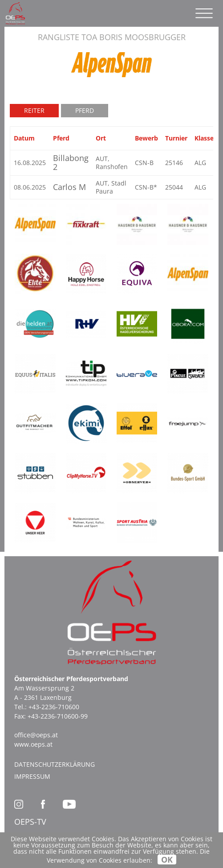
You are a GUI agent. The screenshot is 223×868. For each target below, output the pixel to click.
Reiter (34, 110)
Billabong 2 (71, 162)
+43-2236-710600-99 (58, 716)
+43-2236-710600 (54, 707)
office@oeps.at (36, 735)
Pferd (85, 110)
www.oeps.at (33, 744)
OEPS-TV (30, 822)
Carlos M (69, 187)
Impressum (32, 776)
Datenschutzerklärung (55, 764)
